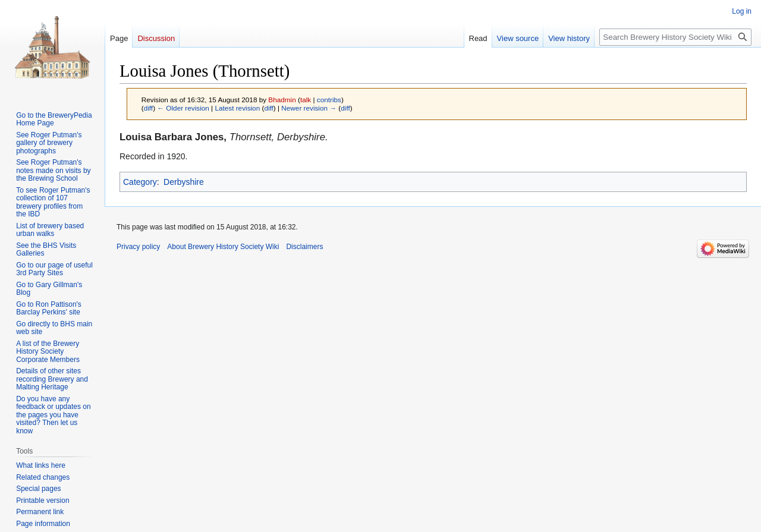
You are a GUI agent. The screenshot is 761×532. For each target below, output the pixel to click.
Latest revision (237, 108)
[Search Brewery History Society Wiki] (675, 37)
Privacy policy (138, 247)
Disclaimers (304, 247)
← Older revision (183, 108)
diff (148, 108)
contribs (329, 100)
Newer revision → (309, 108)
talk (306, 100)
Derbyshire (184, 182)
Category (140, 182)
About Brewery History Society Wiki (223, 247)
